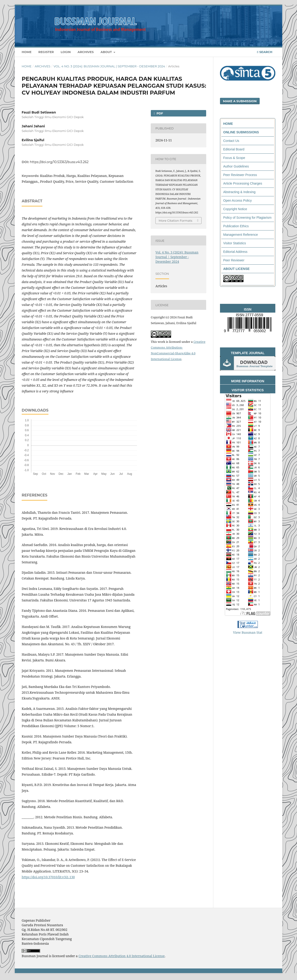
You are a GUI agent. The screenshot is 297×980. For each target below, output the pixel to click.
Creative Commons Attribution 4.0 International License (122, 956)
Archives (86, 52)
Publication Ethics (236, 226)
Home (27, 52)
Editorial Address (235, 252)
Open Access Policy (238, 200)
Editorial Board (234, 149)
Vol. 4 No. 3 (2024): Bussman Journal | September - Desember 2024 (109, 66)
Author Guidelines (236, 166)
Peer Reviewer (234, 260)
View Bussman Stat (248, 632)
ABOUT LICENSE (236, 269)
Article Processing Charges (243, 183)
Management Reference (241, 235)
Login (66, 52)
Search (265, 52)
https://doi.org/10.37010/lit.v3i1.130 (48, 877)
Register (46, 52)
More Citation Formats (175, 221)
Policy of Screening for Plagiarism (247, 218)
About (107, 52)
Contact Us (231, 141)
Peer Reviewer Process (240, 175)
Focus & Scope (234, 158)
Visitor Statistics (235, 243)
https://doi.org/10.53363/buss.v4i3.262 (59, 162)
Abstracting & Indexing (239, 192)
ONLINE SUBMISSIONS (241, 132)
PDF (159, 113)
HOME (228, 124)
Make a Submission (240, 101)
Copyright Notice (235, 209)
